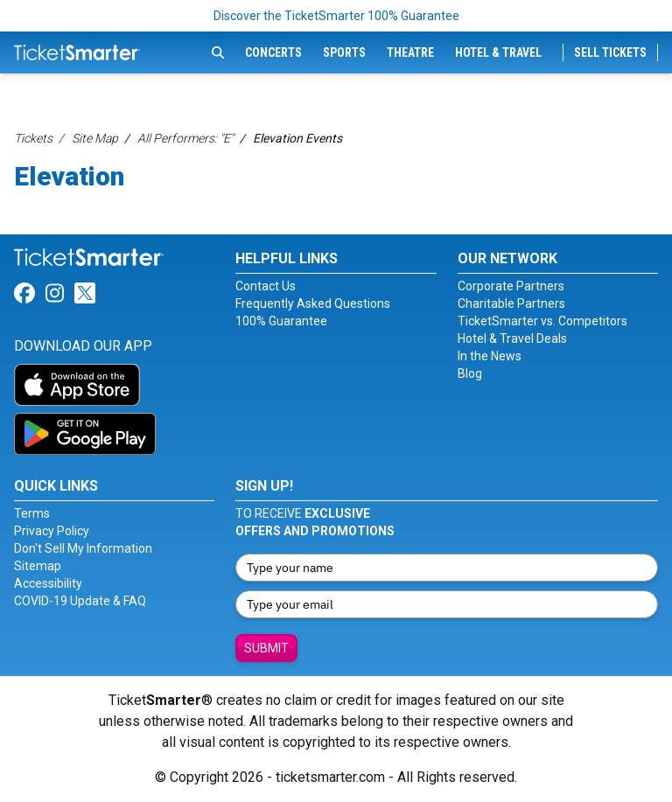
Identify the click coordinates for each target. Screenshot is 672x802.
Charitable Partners (511, 303)
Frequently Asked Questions (313, 303)
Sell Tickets (610, 52)
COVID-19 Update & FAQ (80, 601)
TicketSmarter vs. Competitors (542, 321)
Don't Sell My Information (83, 548)
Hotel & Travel (498, 52)
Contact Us (266, 286)
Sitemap (38, 566)
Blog (470, 373)
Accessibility (48, 583)
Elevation (69, 176)
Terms (32, 513)
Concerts (273, 52)
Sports (344, 52)
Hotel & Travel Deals (512, 338)
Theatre (410, 52)
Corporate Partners (511, 286)
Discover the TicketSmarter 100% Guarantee (336, 16)
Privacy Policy (52, 531)
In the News (490, 356)
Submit (266, 648)
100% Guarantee (281, 321)
